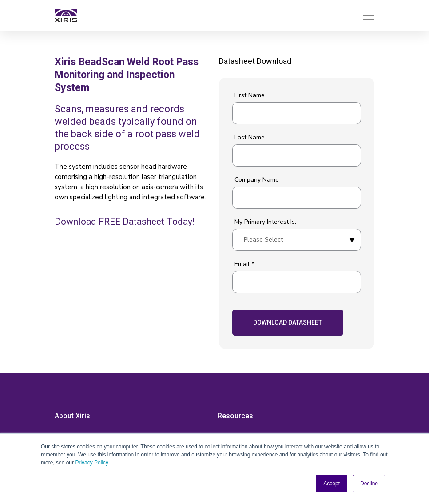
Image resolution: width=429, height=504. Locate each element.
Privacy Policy (91, 463)
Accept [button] (332, 484)
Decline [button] (369, 484)
